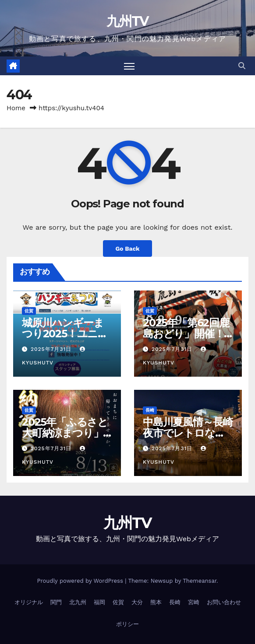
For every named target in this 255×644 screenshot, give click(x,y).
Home (16, 108)
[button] (242, 66)
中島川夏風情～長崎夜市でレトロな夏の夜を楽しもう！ (188, 433)
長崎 (150, 410)
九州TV (127, 21)
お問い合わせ (224, 602)
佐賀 (29, 311)
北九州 (78, 602)
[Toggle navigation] (129, 66)
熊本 (156, 602)
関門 (56, 602)
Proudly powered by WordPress (81, 581)
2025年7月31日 (52, 349)
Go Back (127, 248)
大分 (137, 602)
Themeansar (200, 581)
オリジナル (29, 602)
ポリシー (127, 624)
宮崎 (194, 602)
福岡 (99, 602)
